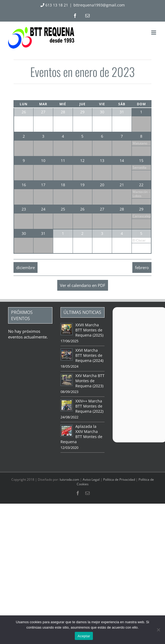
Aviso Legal (91, 479)
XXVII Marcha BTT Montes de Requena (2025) (89, 330)
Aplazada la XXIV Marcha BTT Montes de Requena (81, 434)
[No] (158, 630)
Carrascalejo (142, 216)
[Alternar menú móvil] (154, 33)
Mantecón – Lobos (141, 194)
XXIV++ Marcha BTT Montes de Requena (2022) (89, 406)
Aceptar (84, 636)
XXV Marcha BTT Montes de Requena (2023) (90, 381)
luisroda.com (69, 479)
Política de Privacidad (119, 479)
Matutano (140, 143)
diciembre (26, 267)
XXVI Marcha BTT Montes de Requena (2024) (89, 355)
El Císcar (139, 240)
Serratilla (139, 167)
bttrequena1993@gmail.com (99, 5)
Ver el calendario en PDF (83, 285)
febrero (142, 267)
